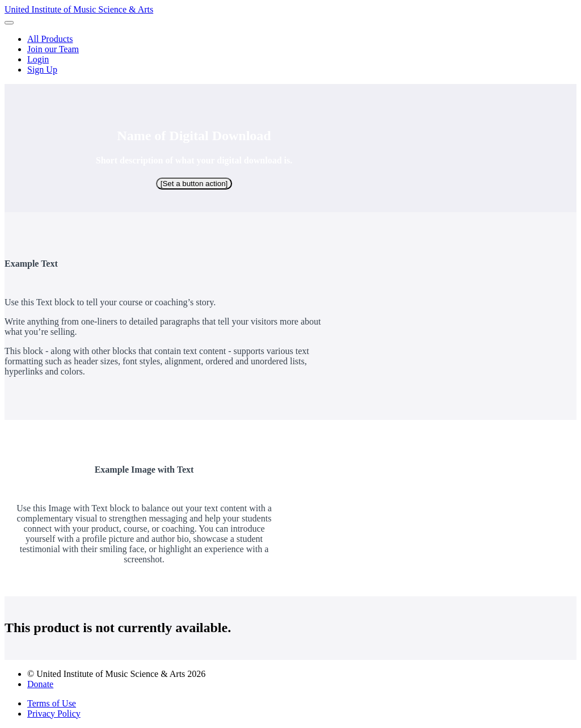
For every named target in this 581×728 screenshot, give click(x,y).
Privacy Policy (54, 714)
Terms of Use (52, 703)
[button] (9, 23)
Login (38, 59)
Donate (40, 684)
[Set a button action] (194, 184)
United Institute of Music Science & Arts (79, 9)
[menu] (290, 54)
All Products (50, 39)
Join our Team (53, 49)
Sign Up (42, 70)
